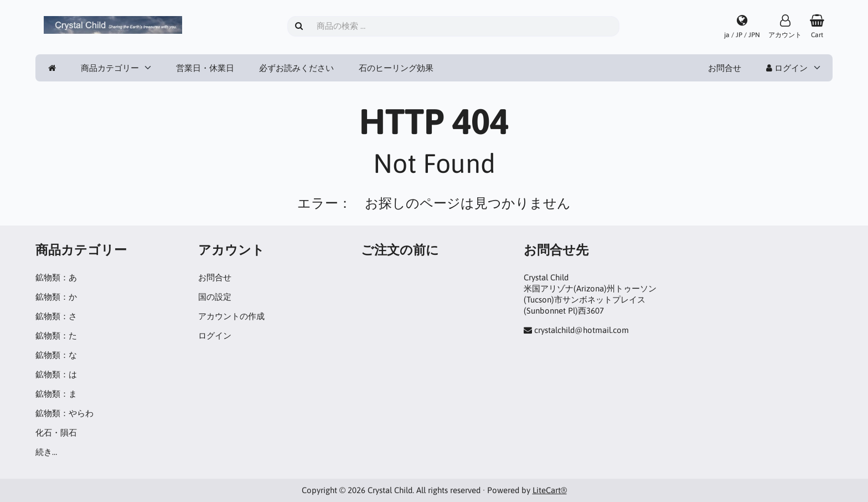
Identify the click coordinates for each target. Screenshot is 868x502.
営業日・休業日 (205, 68)
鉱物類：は (56, 374)
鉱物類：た (56, 335)
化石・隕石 (56, 432)
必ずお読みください (296, 68)
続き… (46, 452)
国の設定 (215, 297)
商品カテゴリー (110, 68)
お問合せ (725, 68)
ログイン (787, 68)
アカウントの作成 (231, 316)
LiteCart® (550, 490)
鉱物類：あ (56, 277)
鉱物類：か (56, 297)
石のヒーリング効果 (396, 68)
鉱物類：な (56, 355)
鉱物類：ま (56, 394)
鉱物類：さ (56, 316)
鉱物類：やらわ (64, 413)
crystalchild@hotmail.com (582, 330)
